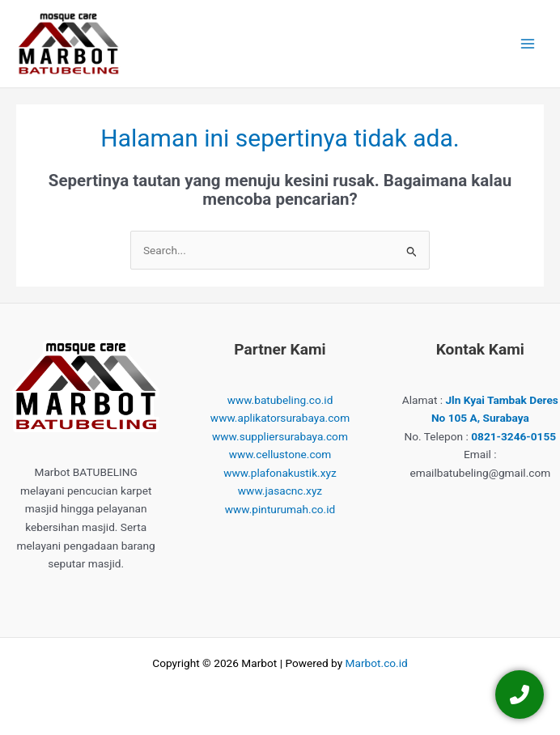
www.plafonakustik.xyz (280, 473)
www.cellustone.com (280, 454)
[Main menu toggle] (528, 44)
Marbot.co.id (377, 663)
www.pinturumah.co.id (280, 509)
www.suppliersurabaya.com (280, 436)
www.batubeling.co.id (280, 400)
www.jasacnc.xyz (280, 491)
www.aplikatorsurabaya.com (280, 418)
